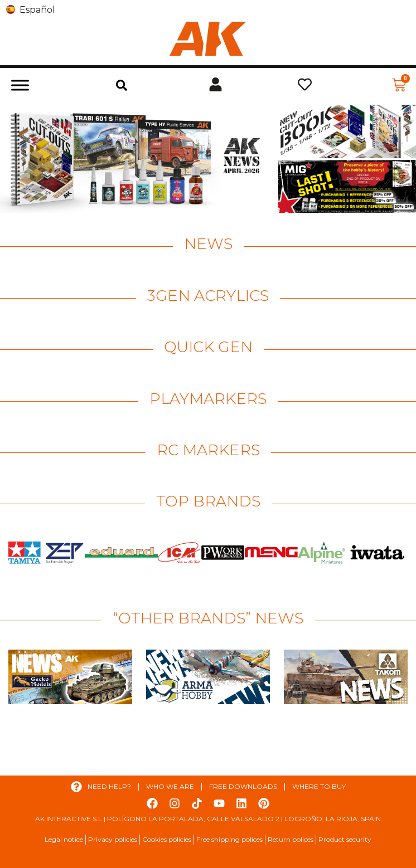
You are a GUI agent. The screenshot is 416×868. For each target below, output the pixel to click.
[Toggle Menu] (20, 85)
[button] (122, 85)
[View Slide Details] (138, 159)
